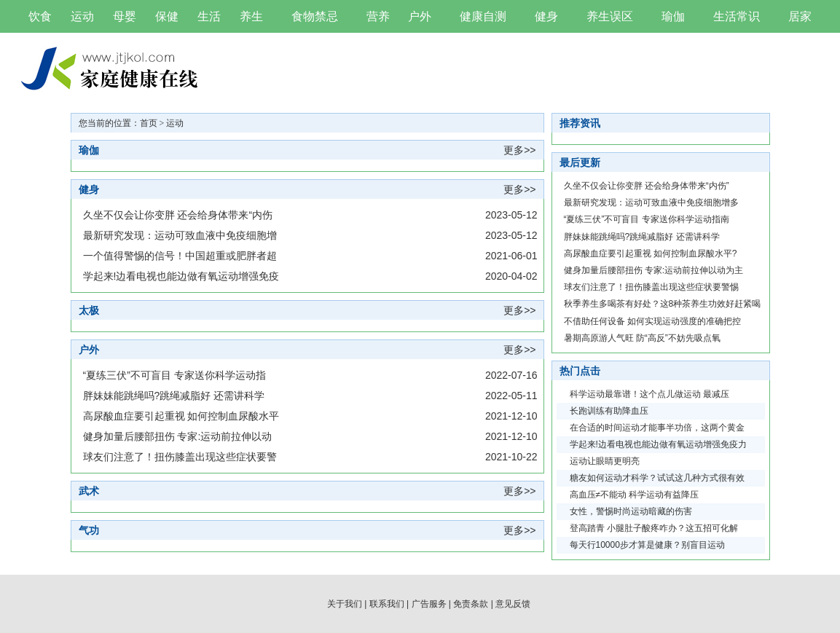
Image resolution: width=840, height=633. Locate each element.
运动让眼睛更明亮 (605, 461)
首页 (149, 123)
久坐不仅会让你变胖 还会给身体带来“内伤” (647, 186)
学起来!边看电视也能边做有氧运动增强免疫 (181, 276)
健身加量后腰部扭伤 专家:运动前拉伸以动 (178, 436)
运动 (82, 16)
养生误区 (610, 16)
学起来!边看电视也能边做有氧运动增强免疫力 (658, 444)
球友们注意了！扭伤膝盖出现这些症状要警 (180, 457)
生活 (209, 16)
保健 (167, 16)
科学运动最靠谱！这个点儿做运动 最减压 (649, 394)
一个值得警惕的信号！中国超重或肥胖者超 (180, 256)
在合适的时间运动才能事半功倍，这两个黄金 (657, 428)
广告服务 (429, 604)
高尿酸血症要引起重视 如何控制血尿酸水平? (651, 253)
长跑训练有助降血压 (609, 411)
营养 (378, 16)
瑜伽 (673, 16)
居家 (800, 16)
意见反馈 (513, 604)
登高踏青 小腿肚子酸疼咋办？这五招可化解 (654, 528)
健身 (546, 16)
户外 (420, 16)
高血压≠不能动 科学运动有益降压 (635, 495)
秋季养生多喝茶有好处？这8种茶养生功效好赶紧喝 (663, 304)
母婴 (125, 16)
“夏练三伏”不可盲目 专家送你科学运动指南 (647, 219)
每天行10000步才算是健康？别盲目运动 (647, 545)
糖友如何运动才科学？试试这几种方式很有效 (657, 478)
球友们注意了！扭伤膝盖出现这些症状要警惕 (651, 287)
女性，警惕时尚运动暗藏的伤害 (631, 511)
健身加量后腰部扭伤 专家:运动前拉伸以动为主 (654, 270)
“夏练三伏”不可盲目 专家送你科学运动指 (174, 375)
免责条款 (471, 604)
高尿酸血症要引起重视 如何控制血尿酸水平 (181, 416)
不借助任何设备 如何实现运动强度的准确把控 (652, 321)
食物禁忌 (315, 16)
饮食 (40, 16)
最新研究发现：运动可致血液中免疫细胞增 (180, 235)
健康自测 (483, 16)
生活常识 (737, 16)
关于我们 (345, 604)
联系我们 (387, 604)
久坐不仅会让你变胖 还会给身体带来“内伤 (178, 215)
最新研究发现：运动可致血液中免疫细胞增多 (651, 203)
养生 (251, 16)
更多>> (519, 150)
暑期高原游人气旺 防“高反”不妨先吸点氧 (642, 338)
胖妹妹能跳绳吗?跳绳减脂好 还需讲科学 (174, 396)
